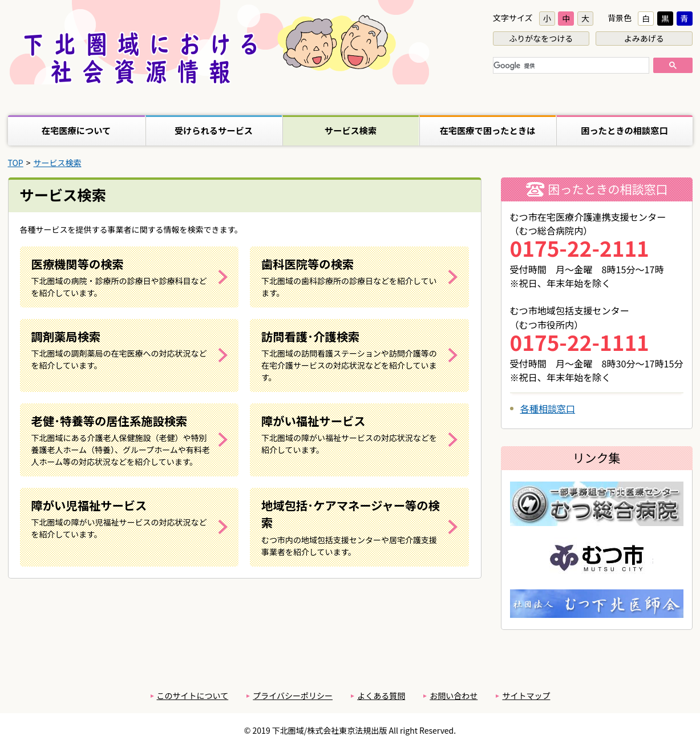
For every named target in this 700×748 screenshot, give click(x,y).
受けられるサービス (214, 130)
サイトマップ (526, 696)
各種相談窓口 (548, 409)
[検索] (570, 66)
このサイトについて (193, 696)
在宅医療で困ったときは (488, 130)
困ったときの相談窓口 (624, 130)
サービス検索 (351, 130)
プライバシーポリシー (293, 696)
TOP (16, 163)
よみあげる (644, 38)
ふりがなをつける (541, 38)
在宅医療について (76, 130)
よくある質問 (381, 696)
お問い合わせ (454, 696)
